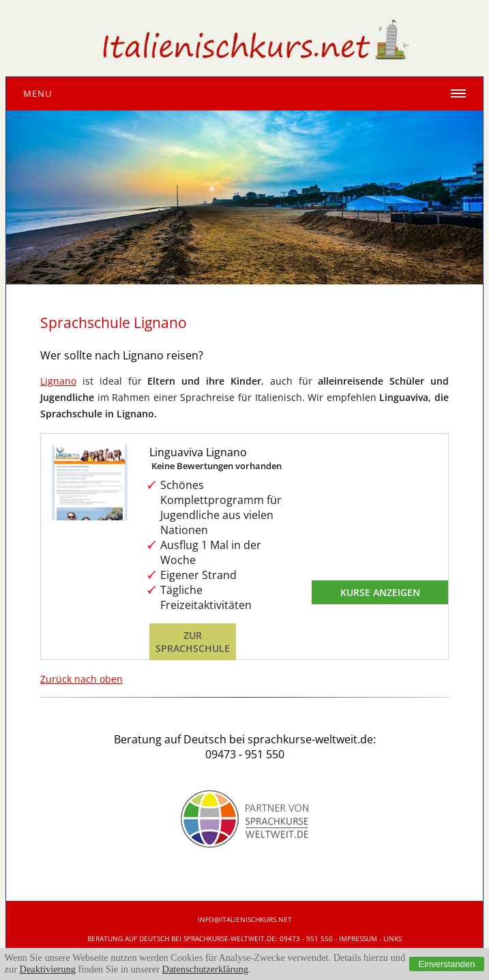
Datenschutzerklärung (205, 969)
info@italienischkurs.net (245, 919)
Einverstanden (447, 964)
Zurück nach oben (81, 679)
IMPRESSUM (358, 938)
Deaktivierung (48, 969)
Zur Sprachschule (193, 642)
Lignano (58, 381)
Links (392, 938)
